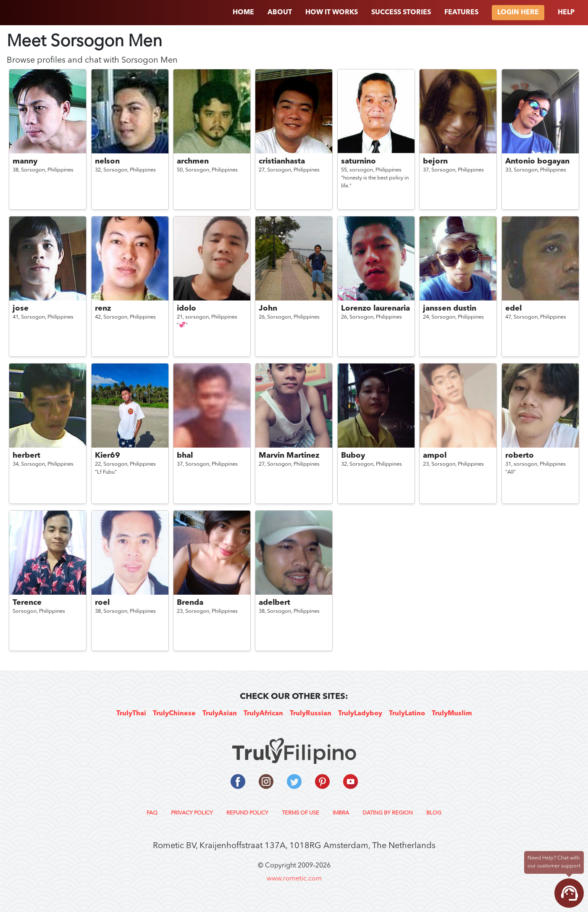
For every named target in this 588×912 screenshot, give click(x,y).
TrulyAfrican (263, 714)
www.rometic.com (294, 879)
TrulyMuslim (452, 714)
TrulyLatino (407, 714)
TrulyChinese (174, 714)
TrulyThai (131, 714)
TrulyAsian (220, 714)
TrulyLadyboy (360, 714)
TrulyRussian (311, 714)
